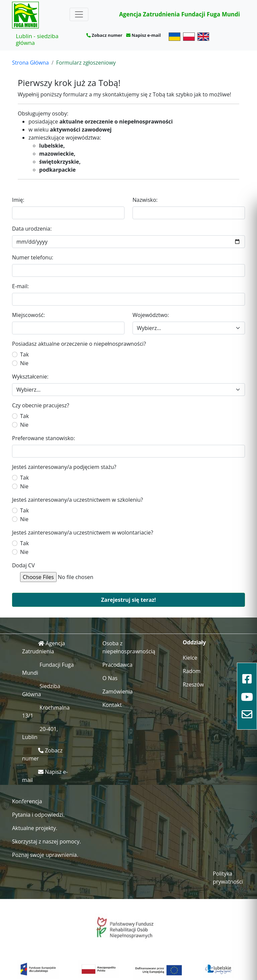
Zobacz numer (107, 35)
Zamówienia (118, 691)
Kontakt (112, 705)
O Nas (110, 678)
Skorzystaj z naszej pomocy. (47, 841)
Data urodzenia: (32, 229)
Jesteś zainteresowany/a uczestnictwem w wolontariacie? (83, 533)
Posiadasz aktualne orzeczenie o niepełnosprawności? (79, 344)
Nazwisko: (145, 200)
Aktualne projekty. (35, 828)
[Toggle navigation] (79, 14)
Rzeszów (193, 684)
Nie (24, 363)
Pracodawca (117, 665)
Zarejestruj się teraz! (128, 600)
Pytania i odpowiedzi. (38, 815)
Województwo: (151, 315)
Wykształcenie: (30, 377)
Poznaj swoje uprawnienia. (45, 855)
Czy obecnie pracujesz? (41, 405)
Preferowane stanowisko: (44, 438)
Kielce (190, 658)
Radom (192, 671)
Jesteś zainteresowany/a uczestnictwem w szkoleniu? (77, 500)
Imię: (18, 200)
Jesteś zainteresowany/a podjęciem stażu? (64, 467)
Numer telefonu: (33, 257)
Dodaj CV (23, 565)
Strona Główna (30, 63)
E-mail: (20, 286)
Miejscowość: (28, 315)
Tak (24, 354)
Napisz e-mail (146, 35)
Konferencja (27, 801)
